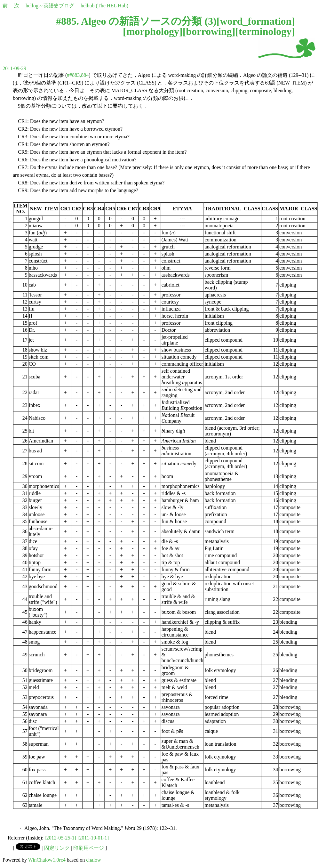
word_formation (256, 21)
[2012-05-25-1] (61, 838)
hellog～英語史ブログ (50, 6)
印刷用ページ (89, 848)
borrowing (209, 31)
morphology (153, 31)
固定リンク (57, 848)
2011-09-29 (14, 68)
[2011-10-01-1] (93, 838)
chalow (93, 860)
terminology (265, 31)
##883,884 (78, 75)
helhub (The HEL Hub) (104, 6)
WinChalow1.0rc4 (47, 860)
